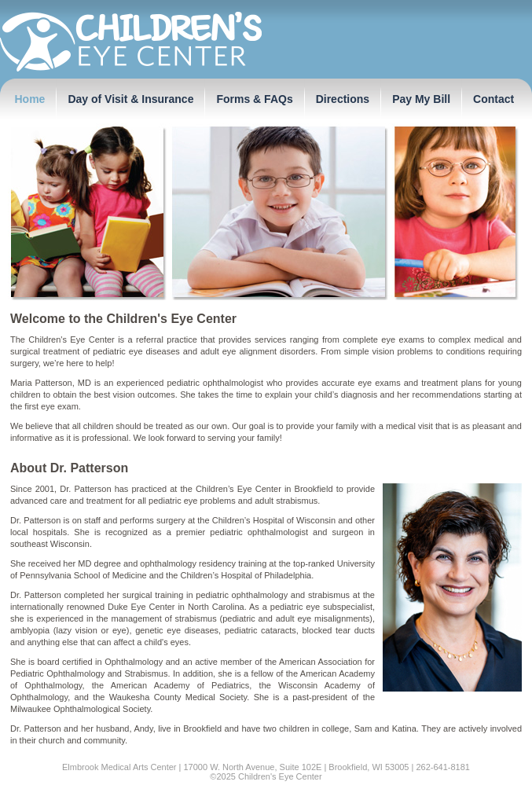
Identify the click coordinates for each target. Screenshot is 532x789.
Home (30, 99)
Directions (343, 99)
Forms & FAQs (254, 99)
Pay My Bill (421, 99)
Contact (493, 99)
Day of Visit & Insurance (130, 99)
